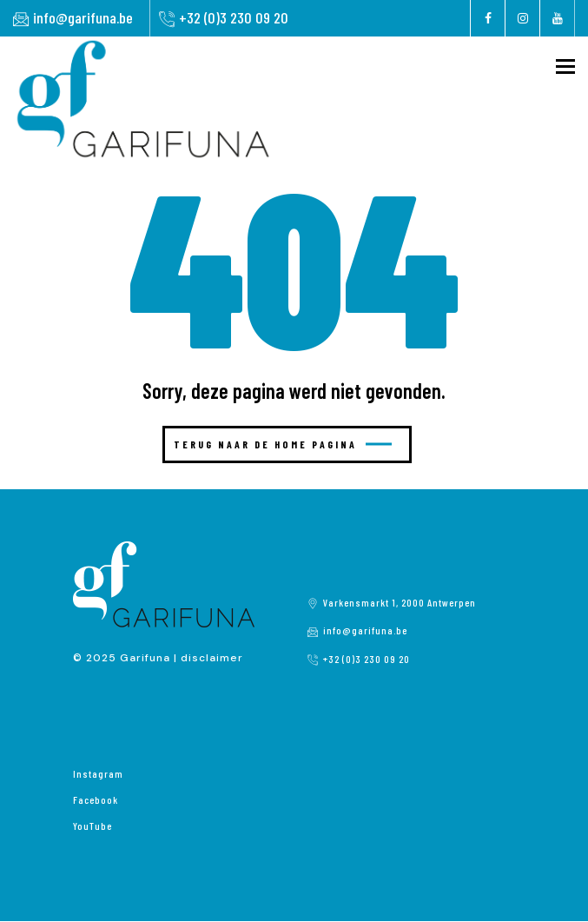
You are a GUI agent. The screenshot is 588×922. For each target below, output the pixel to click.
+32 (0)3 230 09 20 (234, 17)
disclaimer (212, 658)
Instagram (98, 773)
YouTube (92, 826)
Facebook (96, 799)
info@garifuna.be (83, 17)
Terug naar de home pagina (283, 444)
